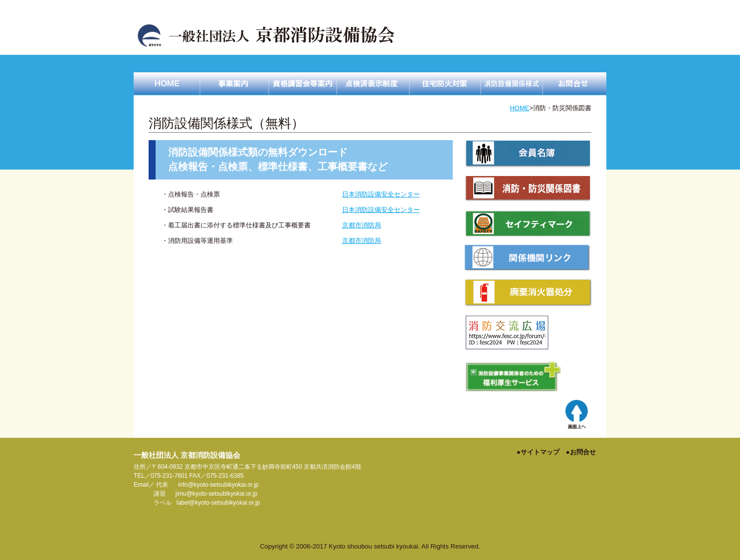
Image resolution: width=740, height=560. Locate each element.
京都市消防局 (362, 225)
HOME (519, 108)
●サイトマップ (538, 452)
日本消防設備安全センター (381, 194)
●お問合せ (581, 452)
